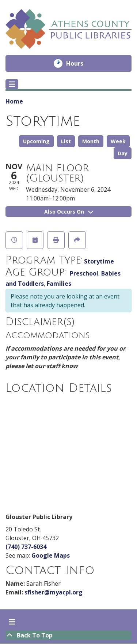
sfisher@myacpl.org (54, 592)
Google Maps (51, 555)
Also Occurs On (69, 212)
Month (91, 141)
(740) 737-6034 (26, 547)
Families (59, 284)
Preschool (84, 273)
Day (123, 153)
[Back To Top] (68, 635)
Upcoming (36, 141)
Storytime (99, 261)
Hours (80, 63)
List (66, 141)
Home (14, 101)
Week (118, 141)
